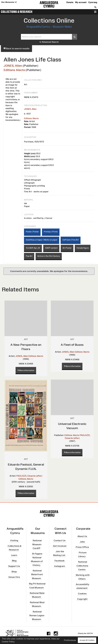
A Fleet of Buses (72, 345)
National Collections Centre (82, 566)
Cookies (82, 594)
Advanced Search (49, 42)
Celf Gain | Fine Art (71, 240)
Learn (14, 555)
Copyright (82, 599)
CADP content (51, 248)
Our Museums (9, 2)
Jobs (82, 542)
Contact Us (60, 540)
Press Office (82, 547)
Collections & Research (17, 12)
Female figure (83, 248)
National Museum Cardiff (37, 544)
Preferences (70, 640)
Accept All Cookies (87, 640)
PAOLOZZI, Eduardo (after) (29, 476)
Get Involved (60, 546)
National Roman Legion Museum (37, 615)
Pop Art (29, 256)
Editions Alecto (14, 70)
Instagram (60, 566)
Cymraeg (93, 2)
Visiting (14, 540)
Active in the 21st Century (49, 256)
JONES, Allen (13, 66)
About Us (82, 536)
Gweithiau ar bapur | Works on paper (42, 240)
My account (81, 2)
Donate (70, 2)
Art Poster (67, 248)
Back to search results (16, 49)
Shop (14, 572)
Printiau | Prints (51, 232)
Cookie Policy (8, 642)
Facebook (60, 561)
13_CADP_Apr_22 (33, 248)
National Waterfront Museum (37, 574)
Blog (14, 561)
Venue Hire (14, 577)
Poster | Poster (32, 232)
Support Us (14, 566)
